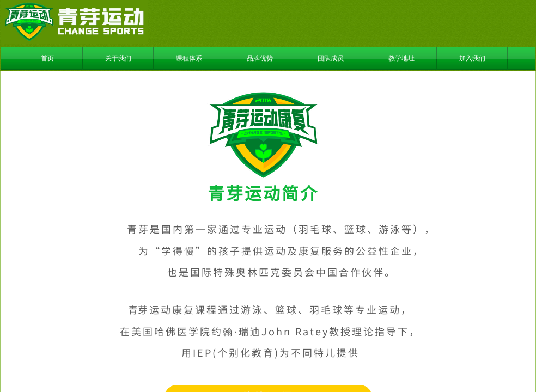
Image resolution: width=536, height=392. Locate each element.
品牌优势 (260, 58)
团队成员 (331, 58)
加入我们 (472, 58)
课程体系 (189, 58)
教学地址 (401, 58)
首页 (47, 58)
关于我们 (118, 58)
